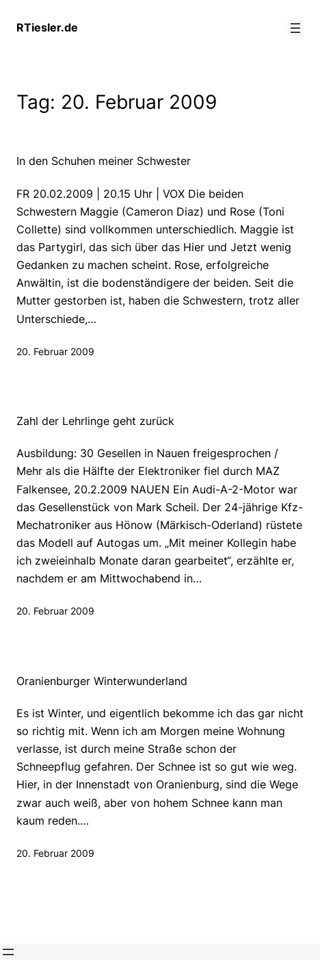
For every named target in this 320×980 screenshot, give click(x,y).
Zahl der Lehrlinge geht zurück (95, 421)
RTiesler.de (47, 27)
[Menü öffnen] (295, 28)
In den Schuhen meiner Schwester (104, 161)
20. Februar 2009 (55, 351)
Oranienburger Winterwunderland (102, 681)
